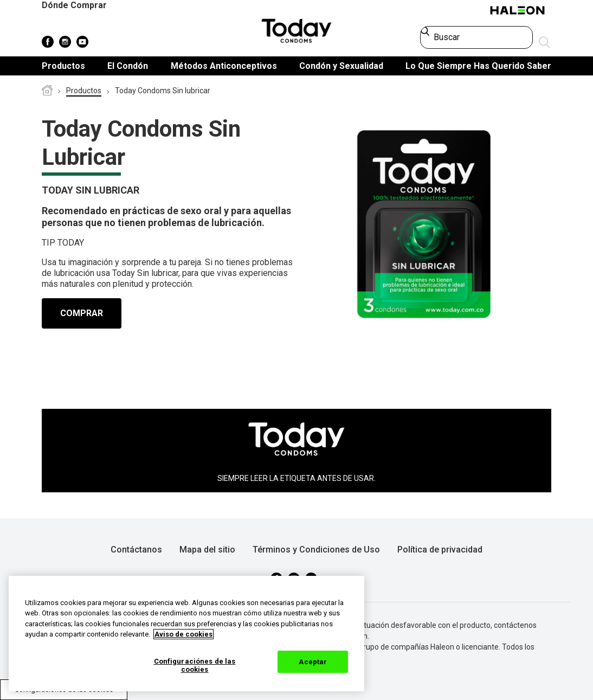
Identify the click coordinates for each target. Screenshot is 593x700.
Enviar (545, 43)
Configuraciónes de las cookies (195, 666)
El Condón (128, 66)
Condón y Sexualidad (341, 66)
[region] (186, 634)
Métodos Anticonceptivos (224, 66)
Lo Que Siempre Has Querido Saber (478, 66)
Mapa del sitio (207, 550)
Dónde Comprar (74, 5)
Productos (63, 66)
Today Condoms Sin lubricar (163, 91)
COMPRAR (82, 313)
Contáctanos (136, 550)
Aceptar (313, 662)
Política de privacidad (440, 550)
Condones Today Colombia (47, 91)
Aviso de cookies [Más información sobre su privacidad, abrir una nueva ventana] (183, 634)
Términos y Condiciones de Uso (316, 550)
